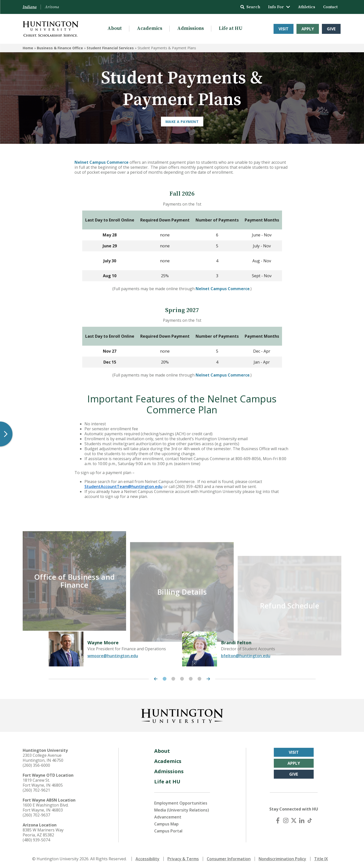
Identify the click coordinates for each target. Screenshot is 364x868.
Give (331, 29)
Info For (279, 7)
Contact (330, 7)
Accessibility (147, 858)
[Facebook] (278, 819)
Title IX (321, 858)
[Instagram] (286, 819)
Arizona (52, 7)
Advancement (168, 816)
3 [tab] (182, 678)
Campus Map (166, 823)
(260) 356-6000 (36, 764)
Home (28, 48)
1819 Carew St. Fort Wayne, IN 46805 (43, 781)
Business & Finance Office (60, 48)
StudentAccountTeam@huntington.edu (123, 487)
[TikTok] (310, 819)
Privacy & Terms (183, 858)
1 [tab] (165, 678)
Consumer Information (229, 858)
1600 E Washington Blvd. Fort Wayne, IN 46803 (46, 806)
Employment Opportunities (181, 802)
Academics (149, 28)
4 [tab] (191, 678)
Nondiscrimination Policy (282, 858)
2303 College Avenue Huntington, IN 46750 (43, 757)
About (115, 28)
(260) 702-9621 (36, 789)
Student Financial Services (110, 48)
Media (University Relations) (182, 809)
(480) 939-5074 (36, 839)
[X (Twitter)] (294, 819)
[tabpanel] (115, 648)
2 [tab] (173, 678)
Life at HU (231, 28)
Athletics (307, 7)
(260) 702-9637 (36, 814)
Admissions (190, 28)
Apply (308, 29)
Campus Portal (168, 830)
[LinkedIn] (302, 819)
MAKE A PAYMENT (182, 122)
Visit (284, 29)
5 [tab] (199, 678)
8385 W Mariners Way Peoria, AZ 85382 (43, 831)
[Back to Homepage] (182, 714)
